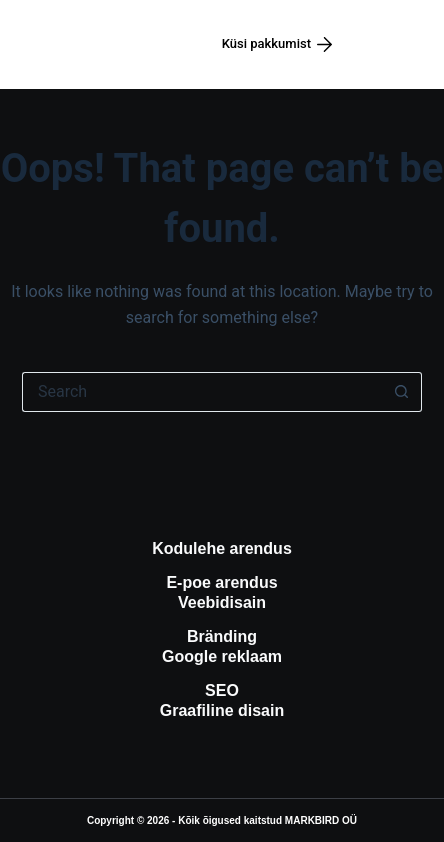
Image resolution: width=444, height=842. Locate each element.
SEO (222, 690)
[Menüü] (393, 45)
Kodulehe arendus (222, 548)
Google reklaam (222, 656)
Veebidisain (222, 602)
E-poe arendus (221, 582)
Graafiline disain (222, 710)
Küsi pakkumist (277, 44)
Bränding (222, 636)
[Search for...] (202, 392)
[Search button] (402, 392)
